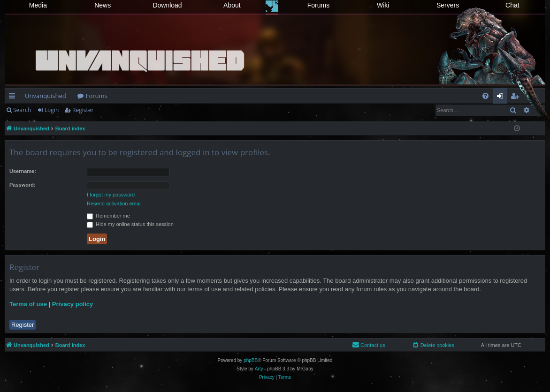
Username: (23, 171)
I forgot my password (111, 195)
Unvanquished (46, 96)
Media (38, 5)
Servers (448, 5)
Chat (512, 5)
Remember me (108, 216)
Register (83, 110)
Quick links (14, 98)
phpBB (251, 360)
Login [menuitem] (502, 98)
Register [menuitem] (517, 98)
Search (22, 110)
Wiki (383, 5)
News (103, 5)
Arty (259, 369)
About (232, 5)
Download (167, 5)
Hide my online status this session (130, 224)
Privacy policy (73, 304)
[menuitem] (485, 96)
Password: (23, 185)
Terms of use (28, 304)
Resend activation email (114, 204)
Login (52, 110)
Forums (318, 5)
